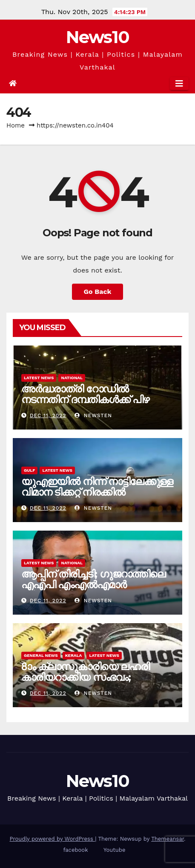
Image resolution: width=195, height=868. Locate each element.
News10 (98, 37)
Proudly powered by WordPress (52, 839)
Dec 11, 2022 (48, 415)
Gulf (29, 470)
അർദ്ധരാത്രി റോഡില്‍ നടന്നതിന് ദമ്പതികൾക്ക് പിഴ (85, 394)
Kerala (74, 655)
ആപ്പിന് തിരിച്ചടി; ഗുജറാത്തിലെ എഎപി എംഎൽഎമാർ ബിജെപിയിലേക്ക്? (93, 585)
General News (41, 655)
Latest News (39, 378)
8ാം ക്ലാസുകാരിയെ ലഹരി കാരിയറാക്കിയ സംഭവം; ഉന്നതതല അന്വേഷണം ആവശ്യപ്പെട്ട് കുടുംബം (85, 682)
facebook (76, 850)
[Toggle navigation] (179, 84)
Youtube (114, 850)
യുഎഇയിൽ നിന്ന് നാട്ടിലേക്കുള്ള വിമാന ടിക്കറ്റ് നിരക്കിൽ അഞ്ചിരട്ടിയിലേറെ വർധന (97, 492)
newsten (93, 415)
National (72, 378)
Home (16, 125)
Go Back (98, 292)
